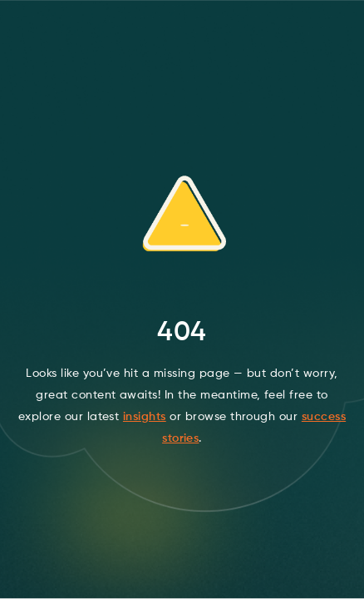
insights (145, 417)
